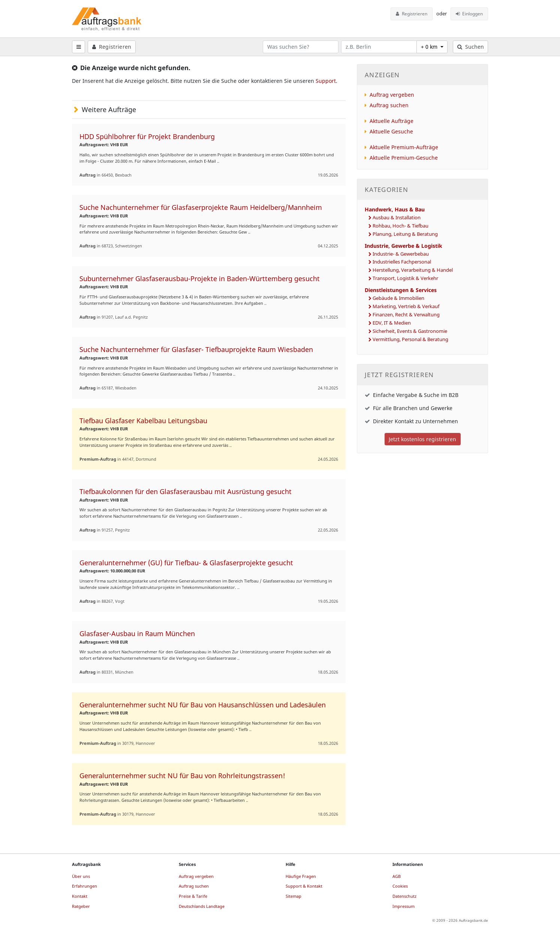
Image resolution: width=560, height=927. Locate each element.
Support (326, 81)
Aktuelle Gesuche (391, 131)
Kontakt (80, 896)
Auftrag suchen (389, 105)
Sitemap (293, 896)
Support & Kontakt (304, 886)
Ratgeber (81, 906)
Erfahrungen (85, 886)
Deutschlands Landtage (202, 906)
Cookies (400, 886)
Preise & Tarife (193, 896)
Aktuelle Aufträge (392, 121)
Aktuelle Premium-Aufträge (404, 147)
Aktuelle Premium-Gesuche (404, 158)
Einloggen (469, 14)
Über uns (81, 876)
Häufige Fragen (301, 876)
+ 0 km (430, 47)
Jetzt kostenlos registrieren (422, 439)
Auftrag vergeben (392, 95)
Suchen (471, 47)
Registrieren (412, 14)
